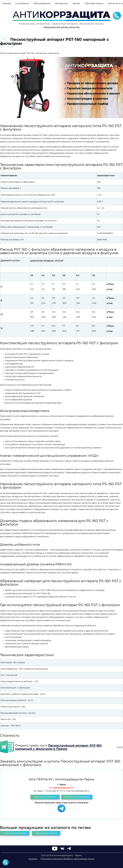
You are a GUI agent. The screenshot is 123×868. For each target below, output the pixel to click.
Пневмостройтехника (15, 833)
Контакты (33, 859)
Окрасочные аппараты (65, 24)
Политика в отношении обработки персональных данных (67, 859)
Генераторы (43, 24)
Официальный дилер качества (61, 27)
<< (5, 39)
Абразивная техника (91, 24)
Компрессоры (27, 24)
